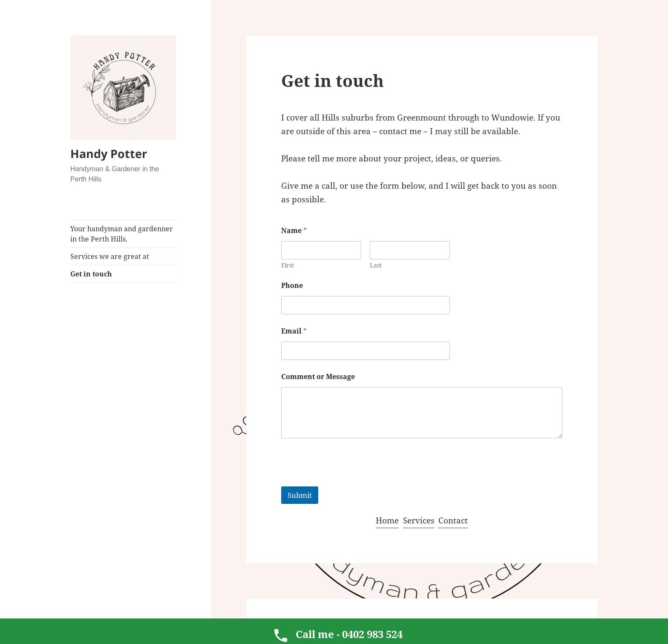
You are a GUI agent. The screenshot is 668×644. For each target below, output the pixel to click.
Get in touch (91, 274)
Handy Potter (109, 154)
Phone (292, 286)
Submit (300, 495)
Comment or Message (318, 377)
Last (376, 265)
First (288, 265)
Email (294, 331)
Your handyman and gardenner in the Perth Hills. (122, 234)
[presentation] (346, 481)
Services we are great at (110, 256)
